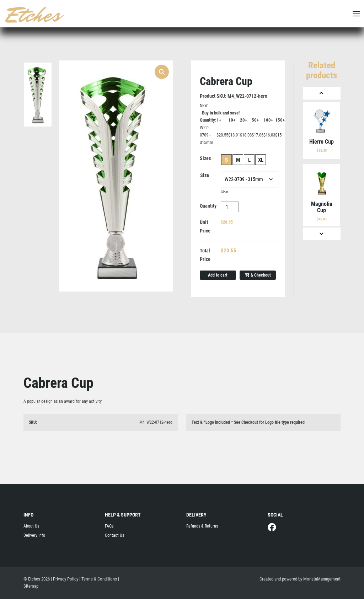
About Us (31, 526)
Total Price (205, 255)
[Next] (322, 234)
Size (205, 175)
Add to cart (218, 275)
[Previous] (322, 93)
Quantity (208, 206)
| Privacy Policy (65, 579)
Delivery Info (34, 535)
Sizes (205, 158)
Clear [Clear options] (224, 192)
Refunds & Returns (202, 526)
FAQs (109, 526)
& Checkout (258, 275)
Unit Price (205, 226)
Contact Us (114, 535)
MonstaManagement (322, 579)
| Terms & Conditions (98, 579)
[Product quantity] (230, 207)
